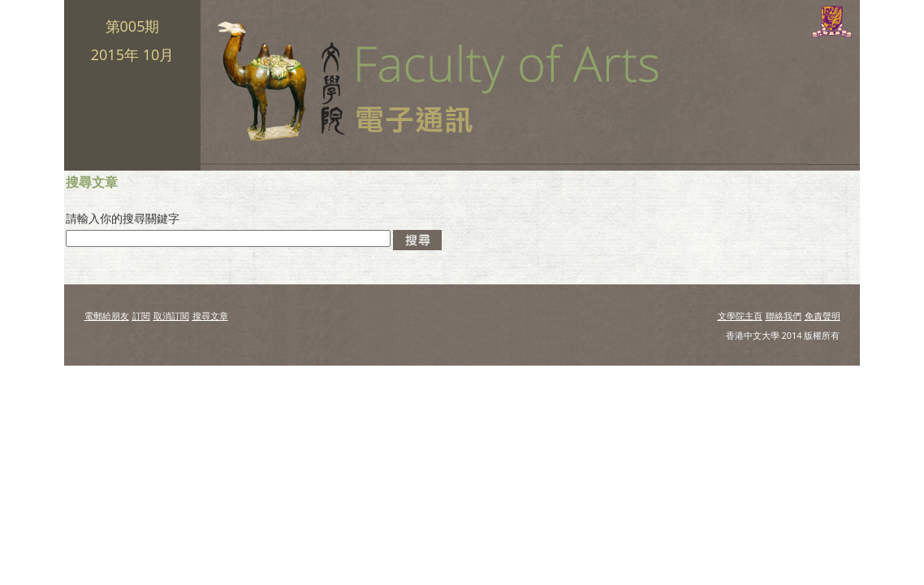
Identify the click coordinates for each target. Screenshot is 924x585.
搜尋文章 (210, 316)
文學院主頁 (740, 316)
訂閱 (141, 316)
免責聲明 (823, 316)
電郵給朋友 (107, 316)
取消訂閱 (171, 316)
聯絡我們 (784, 316)
